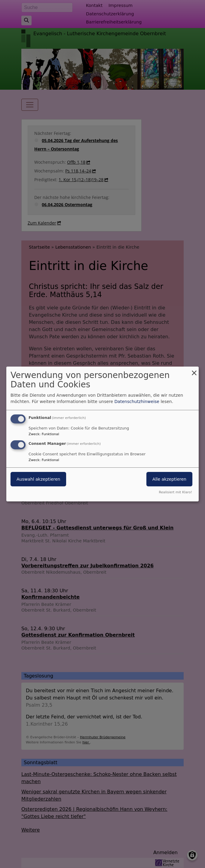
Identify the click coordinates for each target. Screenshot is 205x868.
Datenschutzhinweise (137, 401)
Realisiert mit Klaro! (175, 492)
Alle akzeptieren (169, 479)
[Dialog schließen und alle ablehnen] (194, 370)
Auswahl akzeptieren (38, 479)
